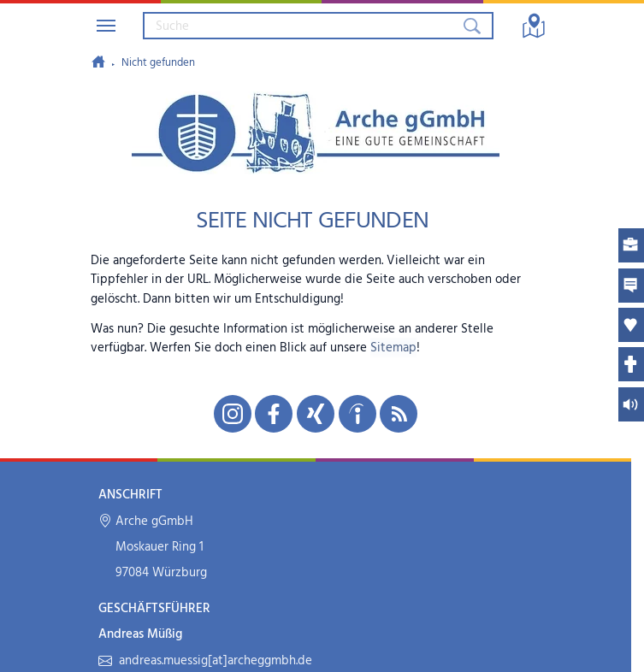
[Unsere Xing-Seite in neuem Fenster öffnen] (316, 414)
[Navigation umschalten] (106, 26)
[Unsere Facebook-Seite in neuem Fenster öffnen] (274, 414)
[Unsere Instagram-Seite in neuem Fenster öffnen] (233, 414)
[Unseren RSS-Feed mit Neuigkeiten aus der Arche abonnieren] (399, 414)
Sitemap (393, 348)
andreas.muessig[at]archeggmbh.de (205, 661)
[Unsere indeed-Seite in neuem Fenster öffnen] (357, 414)
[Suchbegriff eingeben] (302, 26)
